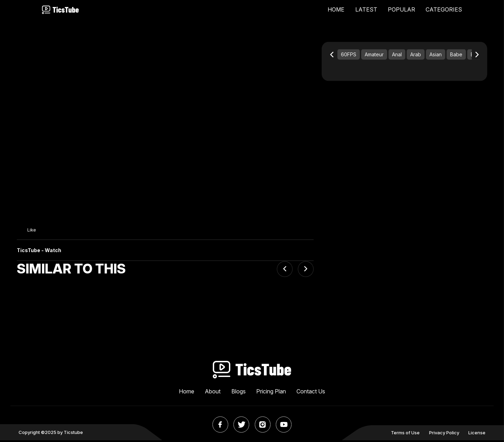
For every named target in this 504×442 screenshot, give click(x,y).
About (213, 393)
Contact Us (311, 393)
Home (187, 393)
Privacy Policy (444, 434)
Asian (436, 56)
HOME (336, 10)
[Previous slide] (285, 270)
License (477, 434)
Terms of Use (405, 434)
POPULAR (401, 10)
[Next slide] (306, 270)
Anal (397, 56)
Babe (456, 56)
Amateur (374, 56)
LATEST (366, 10)
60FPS (349, 56)
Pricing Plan (271, 393)
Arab (416, 56)
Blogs (239, 393)
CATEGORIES (444, 10)
